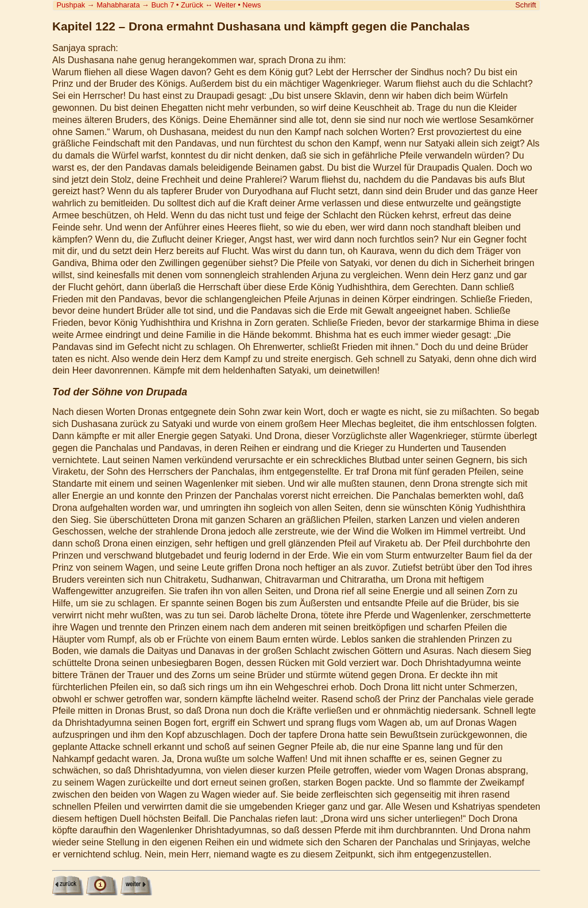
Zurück (192, 5)
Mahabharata (118, 5)
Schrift (525, 5)
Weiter (225, 5)
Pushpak (71, 5)
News (252, 5)
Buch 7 (163, 5)
